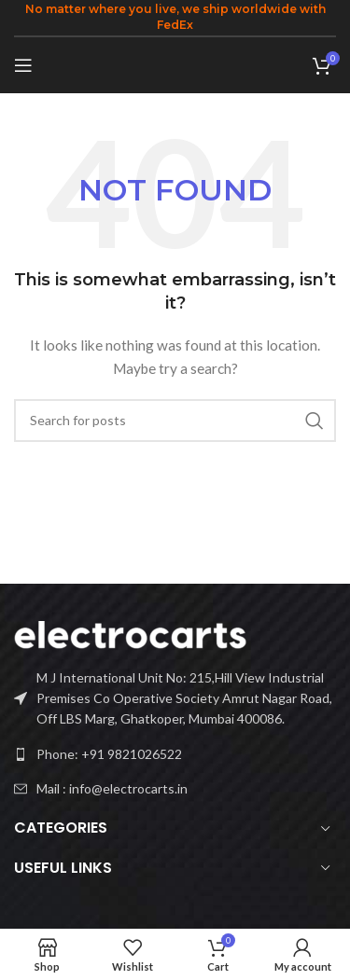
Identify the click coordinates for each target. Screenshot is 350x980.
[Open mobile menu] (23, 65)
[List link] (175, 754)
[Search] (175, 421)
